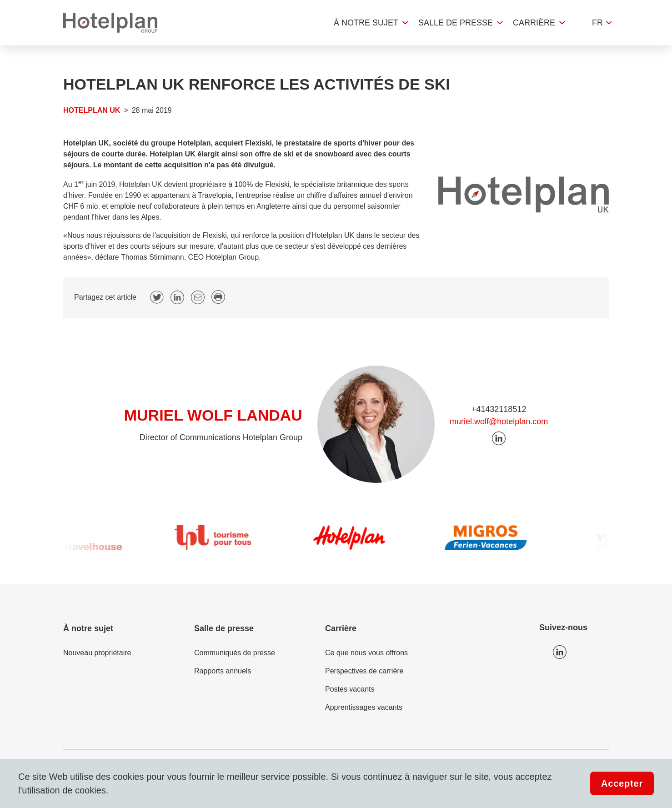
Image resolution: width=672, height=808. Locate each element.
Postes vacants (350, 689)
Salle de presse (456, 23)
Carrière (534, 23)
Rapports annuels (223, 671)
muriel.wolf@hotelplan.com (499, 422)
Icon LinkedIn (560, 652)
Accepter (622, 783)
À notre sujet (366, 23)
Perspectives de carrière (364, 671)
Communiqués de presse (235, 653)
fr (597, 23)
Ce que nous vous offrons (366, 653)
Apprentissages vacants (364, 707)
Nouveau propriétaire (97, 653)
